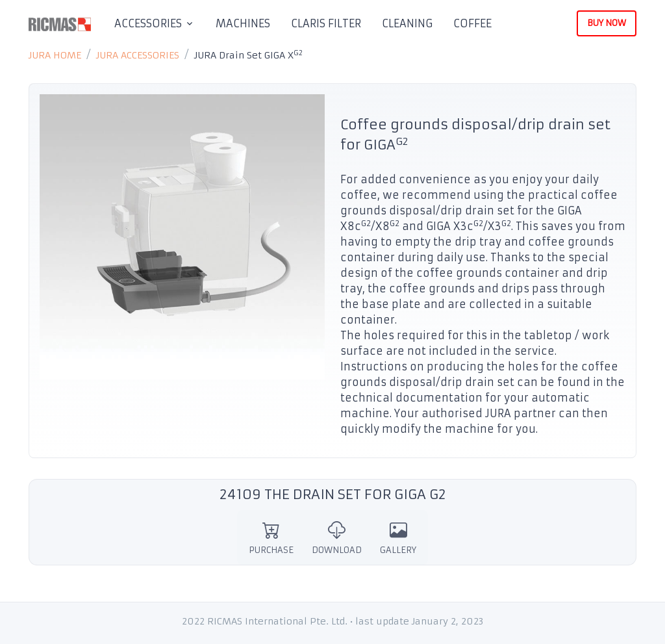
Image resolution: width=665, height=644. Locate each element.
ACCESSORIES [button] (148, 23)
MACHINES (243, 23)
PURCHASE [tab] (271, 538)
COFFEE (472, 23)
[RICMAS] (60, 24)
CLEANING (407, 23)
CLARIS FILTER (326, 23)
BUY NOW (607, 23)
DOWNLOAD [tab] (337, 538)
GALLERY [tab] (398, 538)
